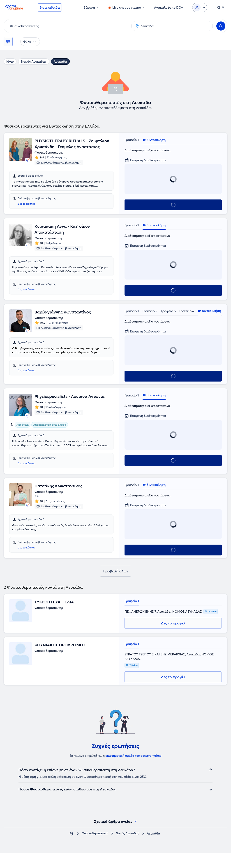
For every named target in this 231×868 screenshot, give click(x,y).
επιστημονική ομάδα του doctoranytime (133, 770)
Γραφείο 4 (187, 319)
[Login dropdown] (200, 7)
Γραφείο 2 (150, 319)
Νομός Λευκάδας (34, 62)
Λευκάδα (60, 62)
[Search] (221, 26)
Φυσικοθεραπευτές (94, 848)
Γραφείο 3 (168, 319)
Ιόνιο (10, 62)
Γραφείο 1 (132, 140)
